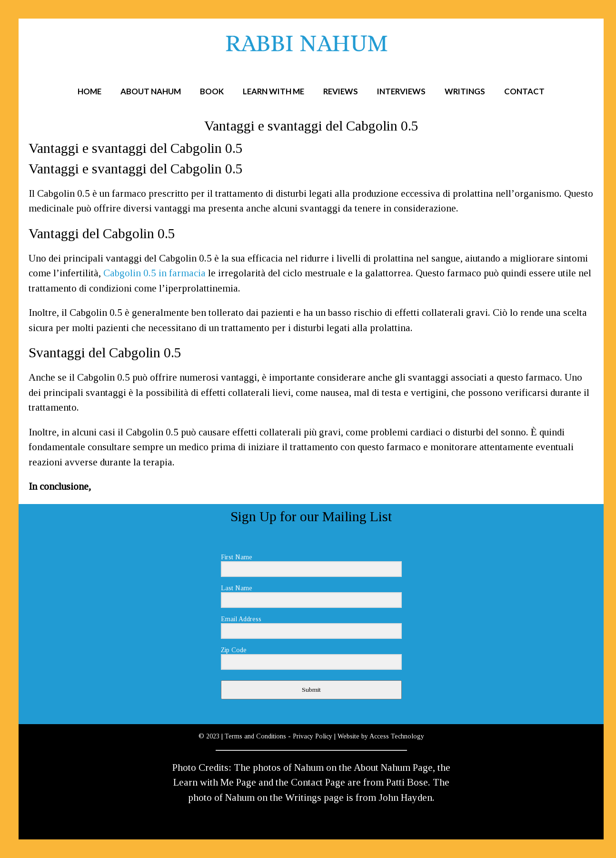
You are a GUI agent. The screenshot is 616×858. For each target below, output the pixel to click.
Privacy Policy (313, 736)
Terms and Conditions (255, 736)
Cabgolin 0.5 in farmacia (154, 273)
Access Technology (397, 736)
